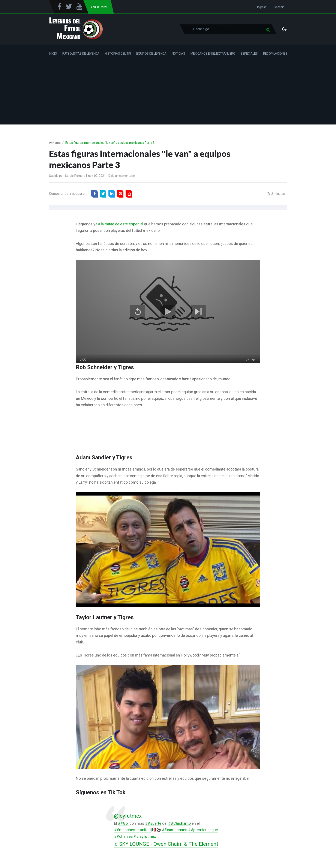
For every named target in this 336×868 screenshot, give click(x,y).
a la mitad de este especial (121, 224)
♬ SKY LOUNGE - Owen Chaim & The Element (167, 844)
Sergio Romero (75, 176)
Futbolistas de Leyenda (81, 54)
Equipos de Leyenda (151, 54)
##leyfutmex (145, 837)
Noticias (178, 54)
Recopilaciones (275, 54)
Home (57, 143)
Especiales (249, 54)
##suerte (153, 823)
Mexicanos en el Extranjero (213, 54)
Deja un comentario (122, 176)
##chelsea (123, 837)
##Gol (123, 823)
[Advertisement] (168, 94)
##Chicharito (179, 823)
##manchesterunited (132, 830)
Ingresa (262, 7)
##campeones (175, 830)
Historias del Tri (118, 54)
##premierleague (203, 830)
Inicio (53, 54)
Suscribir (278, 7)
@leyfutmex (128, 816)
